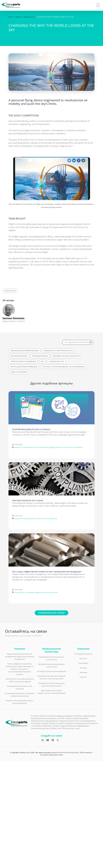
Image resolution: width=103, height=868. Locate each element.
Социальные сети (56, 361)
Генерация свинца (40, 356)
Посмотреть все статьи (51, 613)
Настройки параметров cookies (52, 755)
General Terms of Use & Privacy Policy (65, 753)
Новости (83, 677)
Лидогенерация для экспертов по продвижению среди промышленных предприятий (20, 657)
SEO (42, 361)
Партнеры (83, 672)
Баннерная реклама (19, 356)
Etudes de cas (10, 291)
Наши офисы (83, 663)
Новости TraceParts (19, 372)
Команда (83, 668)
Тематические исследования (23, 361)
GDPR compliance (86, 753)
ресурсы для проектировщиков (24, 367)
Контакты (83, 659)
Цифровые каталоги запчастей (66, 356)
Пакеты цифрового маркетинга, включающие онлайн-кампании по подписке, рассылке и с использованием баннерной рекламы (20, 669)
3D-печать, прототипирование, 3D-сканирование (63, 367)
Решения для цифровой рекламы (25, 351)
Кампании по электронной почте (58, 351)
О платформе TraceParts (83, 654)
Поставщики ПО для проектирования (51, 671)
